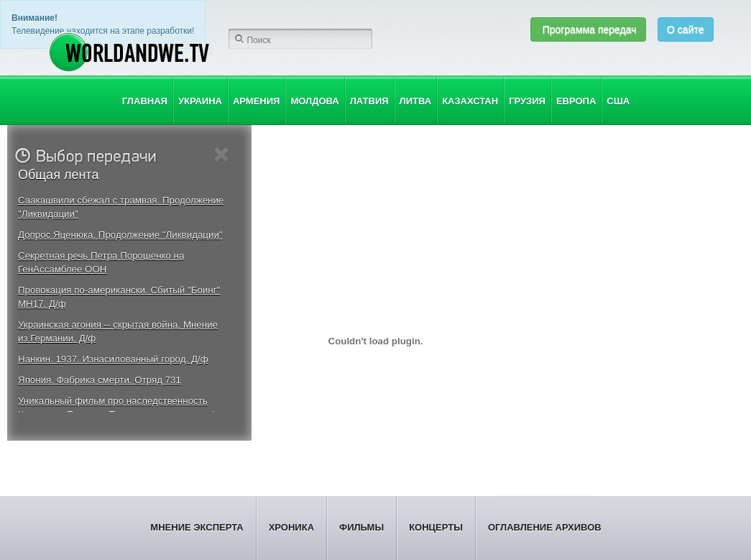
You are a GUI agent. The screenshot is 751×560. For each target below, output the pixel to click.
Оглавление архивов (545, 527)
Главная (145, 101)
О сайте (685, 29)
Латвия (369, 101)
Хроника (291, 527)
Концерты (436, 527)
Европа (576, 101)
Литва (416, 101)
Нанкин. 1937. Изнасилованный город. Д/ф (113, 359)
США (618, 101)
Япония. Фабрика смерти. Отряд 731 (100, 380)
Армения (256, 101)
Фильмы (361, 527)
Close (222, 155)
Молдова (314, 101)
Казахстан (470, 101)
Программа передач (588, 29)
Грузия (527, 101)
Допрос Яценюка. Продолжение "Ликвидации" (120, 235)
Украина (200, 101)
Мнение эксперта (197, 527)
